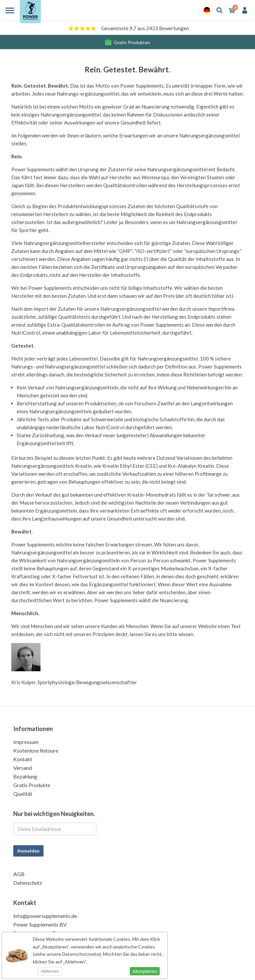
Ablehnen (50, 971)
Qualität (23, 794)
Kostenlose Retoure (36, 750)
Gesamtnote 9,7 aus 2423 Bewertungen (145, 28)
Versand (23, 768)
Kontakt (23, 759)
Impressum (26, 742)
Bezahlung (25, 776)
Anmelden (28, 851)
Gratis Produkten (132, 42)
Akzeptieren (145, 971)
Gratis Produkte (32, 785)
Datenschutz (28, 883)
